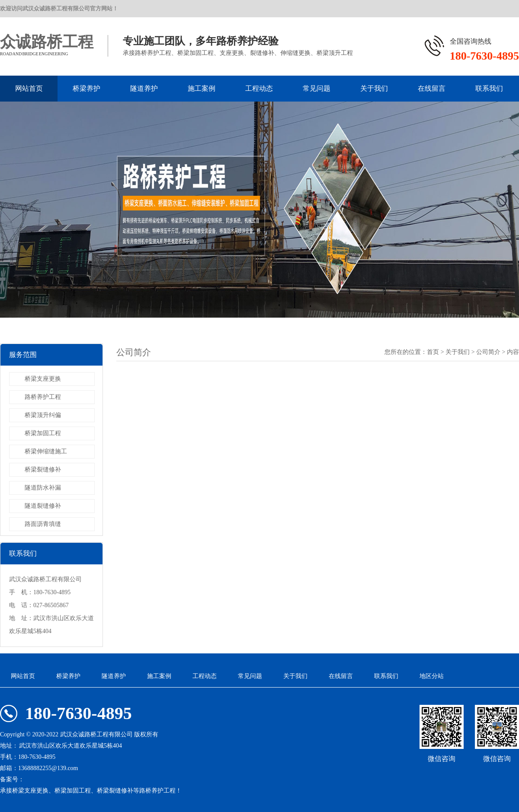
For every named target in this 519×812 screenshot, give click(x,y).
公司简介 (488, 352)
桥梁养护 (86, 88)
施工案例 (202, 88)
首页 (433, 352)
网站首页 (29, 88)
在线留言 (432, 88)
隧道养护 (144, 88)
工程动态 (259, 88)
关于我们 (374, 88)
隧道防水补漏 (43, 488)
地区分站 (432, 676)
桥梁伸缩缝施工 (46, 451)
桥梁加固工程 (43, 433)
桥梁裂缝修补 (43, 470)
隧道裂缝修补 (43, 506)
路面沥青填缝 (43, 524)
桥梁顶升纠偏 (43, 415)
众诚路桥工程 (47, 42)
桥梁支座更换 (43, 379)
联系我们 (489, 88)
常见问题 (317, 88)
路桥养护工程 (43, 397)
